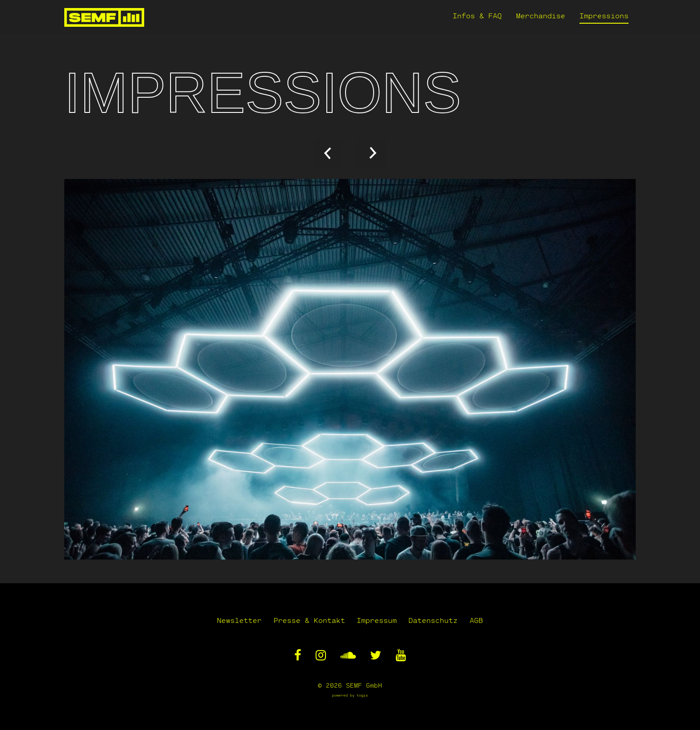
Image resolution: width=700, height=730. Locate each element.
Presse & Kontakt (307, 620)
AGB (481, 620)
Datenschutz (436, 620)
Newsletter (234, 620)
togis (362, 695)
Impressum (377, 620)
